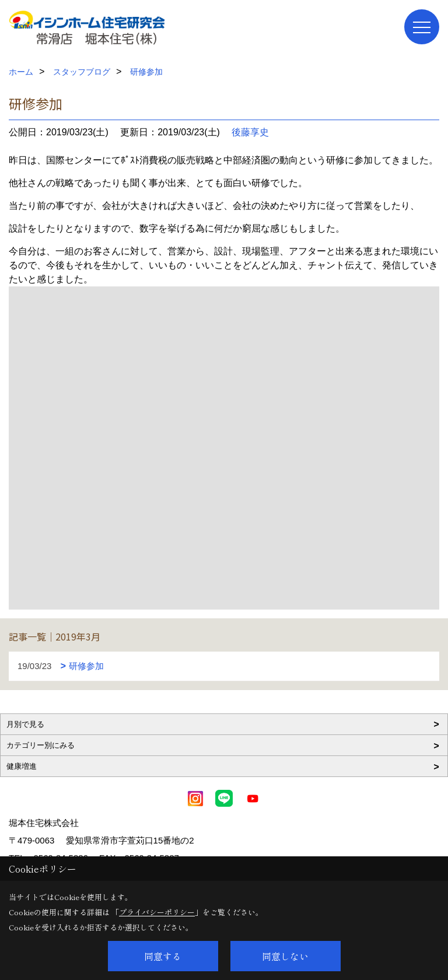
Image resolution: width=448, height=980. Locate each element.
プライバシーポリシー (157, 912)
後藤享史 (250, 132)
